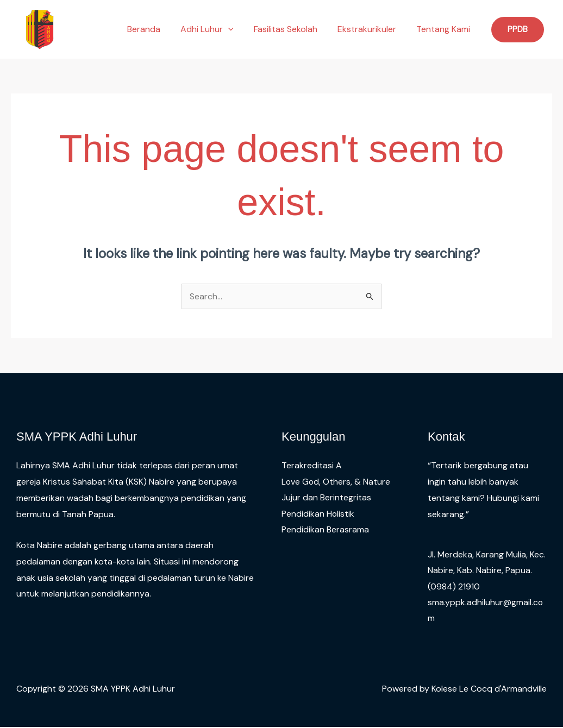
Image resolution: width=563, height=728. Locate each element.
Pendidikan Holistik (318, 514)
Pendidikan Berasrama (325, 530)
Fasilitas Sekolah (293, 29)
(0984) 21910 (454, 586)
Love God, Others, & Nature (336, 482)
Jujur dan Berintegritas (326, 498)
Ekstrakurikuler (371, 29)
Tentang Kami (445, 29)
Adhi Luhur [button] (217, 29)
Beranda (156, 29)
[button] (238, 29)
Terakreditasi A (312, 465)
